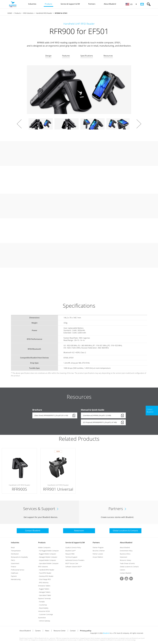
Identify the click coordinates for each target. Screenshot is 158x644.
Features (66, 56)
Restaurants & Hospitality (19, 557)
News (47, 631)
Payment (14, 576)
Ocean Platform (98, 557)
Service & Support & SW (75, 543)
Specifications (87, 56)
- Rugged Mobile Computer (47, 554)
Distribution (15, 554)
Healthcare (15, 573)
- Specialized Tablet (45, 595)
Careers (123, 570)
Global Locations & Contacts (129, 567)
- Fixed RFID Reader (45, 573)
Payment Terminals (44, 598)
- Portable (41, 602)
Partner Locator (98, 554)
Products (18, 13)
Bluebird (106, 633)
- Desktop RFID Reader (46, 576)
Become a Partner (99, 551)
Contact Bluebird (125, 573)
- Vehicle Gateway (44, 621)
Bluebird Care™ (70, 551)
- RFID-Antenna (43, 583)
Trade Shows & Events (127, 563)
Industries (15, 543)
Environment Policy (126, 551)
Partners (96, 543)
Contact (73, 631)
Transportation (16, 551)
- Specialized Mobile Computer (48, 563)
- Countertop (43, 605)
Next (139, 124)
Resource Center (60, 631)
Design (48, 56)
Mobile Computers (44, 547)
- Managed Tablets (44, 592)
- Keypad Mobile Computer (47, 560)
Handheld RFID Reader (44, 13)
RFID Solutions (28, 13)
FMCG (13, 560)
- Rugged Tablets (44, 589)
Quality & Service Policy (73, 547)
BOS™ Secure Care (72, 563)
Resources (108, 56)
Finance (14, 567)
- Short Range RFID (44, 579)
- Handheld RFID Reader (46, 570)
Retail (13, 547)
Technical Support (71, 557)
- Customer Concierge (46, 614)
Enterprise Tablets (44, 586)
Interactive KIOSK (44, 611)
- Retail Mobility (43, 608)
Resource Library (125, 560)
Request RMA (70, 554)
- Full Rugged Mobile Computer (48, 551)
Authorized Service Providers (75, 560)
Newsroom (124, 557)
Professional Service (18, 570)
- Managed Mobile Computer (48, 557)
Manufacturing (16, 579)
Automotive (42, 618)
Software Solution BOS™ (74, 567)
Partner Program (98, 547)
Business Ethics (125, 554)
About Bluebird (126, 543)
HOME (10, 13)
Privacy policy (86, 631)
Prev (19, 124)
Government (15, 563)
